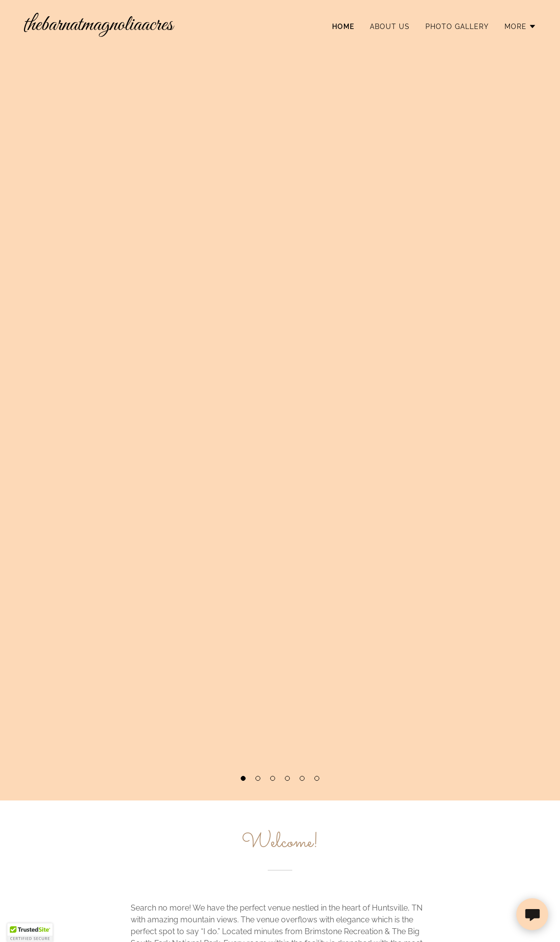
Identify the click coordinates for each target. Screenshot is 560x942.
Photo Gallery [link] (457, 27)
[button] (243, 778)
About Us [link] (390, 27)
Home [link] (343, 27)
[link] (148, 27)
